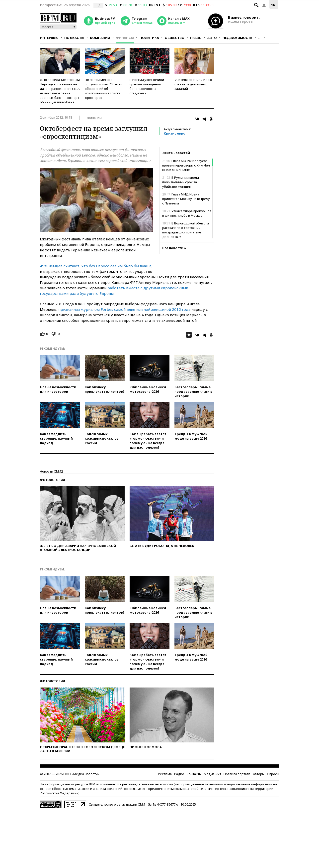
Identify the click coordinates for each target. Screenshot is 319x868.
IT (260, 38)
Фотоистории (52, 480)
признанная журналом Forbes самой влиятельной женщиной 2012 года (124, 309)
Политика (149, 38)
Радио (179, 774)
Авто (212, 38)
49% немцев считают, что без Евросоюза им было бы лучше (96, 266)
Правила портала (237, 774)
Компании (100, 38)
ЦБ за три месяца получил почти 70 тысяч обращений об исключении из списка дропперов (104, 89)
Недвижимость (238, 38)
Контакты (194, 774)
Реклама (165, 774)
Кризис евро (175, 133)
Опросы (273, 774)
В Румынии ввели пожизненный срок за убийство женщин (181, 182)
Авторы (259, 774)
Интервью (49, 38)
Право (196, 38)
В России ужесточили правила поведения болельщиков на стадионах (147, 86)
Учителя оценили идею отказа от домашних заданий (193, 84)
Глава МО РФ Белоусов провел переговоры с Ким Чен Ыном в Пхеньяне (186, 165)
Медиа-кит (212, 774)
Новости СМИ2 (51, 471)
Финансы (125, 38)
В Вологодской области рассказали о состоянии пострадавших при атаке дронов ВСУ (186, 230)
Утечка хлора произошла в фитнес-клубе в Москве (187, 213)
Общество (175, 38)
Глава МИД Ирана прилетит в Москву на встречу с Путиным (186, 199)
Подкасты (74, 38)
